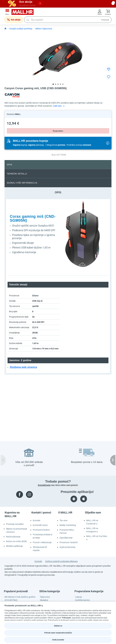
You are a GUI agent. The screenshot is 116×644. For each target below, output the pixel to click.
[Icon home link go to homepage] (5, 29)
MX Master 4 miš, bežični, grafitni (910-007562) (20, 598)
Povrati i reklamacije (42, 542)
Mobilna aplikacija (14, 546)
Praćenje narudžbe (15, 524)
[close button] (113, 3)
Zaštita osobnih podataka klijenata (61, 561)
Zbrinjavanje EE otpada (40, 549)
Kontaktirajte (44, 485)
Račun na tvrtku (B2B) (16, 541)
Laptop (78, 597)
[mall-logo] (24, 12)
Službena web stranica (23, 367)
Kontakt (37, 520)
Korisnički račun (40, 525)
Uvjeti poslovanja (67, 547)
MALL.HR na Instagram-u (92, 530)
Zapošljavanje (66, 538)
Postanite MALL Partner (67, 531)
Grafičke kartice (82, 600)
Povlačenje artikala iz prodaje (43, 536)
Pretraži (105, 20)
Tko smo (64, 520)
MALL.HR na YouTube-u (97, 538)
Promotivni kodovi (41, 530)
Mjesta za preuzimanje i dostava (17, 530)
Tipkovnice (45, 597)
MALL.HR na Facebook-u (92, 522)
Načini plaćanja (13, 537)
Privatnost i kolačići (69, 542)
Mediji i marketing (68, 525)
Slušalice (44, 600)
